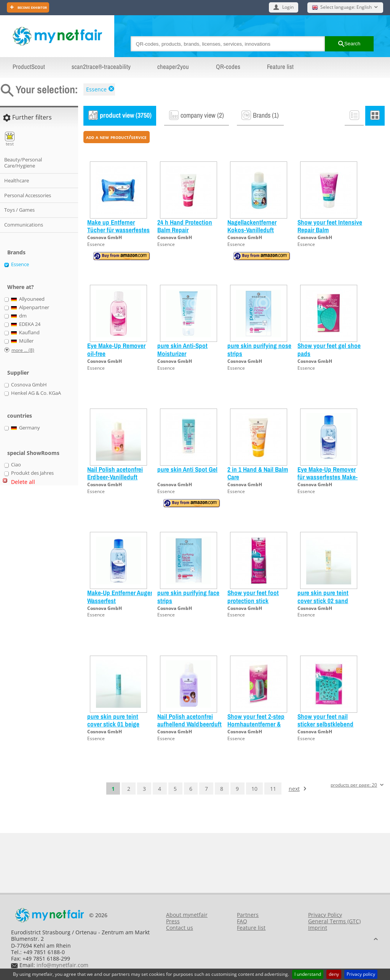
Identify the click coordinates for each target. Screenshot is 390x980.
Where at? (21, 287)
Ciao (16, 465)
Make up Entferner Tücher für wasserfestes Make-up (118, 230)
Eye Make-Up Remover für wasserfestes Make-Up (328, 477)
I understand (308, 974)
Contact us (180, 928)
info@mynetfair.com (62, 965)
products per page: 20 (354, 785)
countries (20, 416)
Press (173, 921)
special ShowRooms (33, 453)
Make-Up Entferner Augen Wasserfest (121, 596)
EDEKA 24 (26, 324)
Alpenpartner (30, 308)
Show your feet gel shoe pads (329, 349)
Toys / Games (19, 210)
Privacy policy (361, 974)
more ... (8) (23, 350)
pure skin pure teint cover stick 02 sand (323, 596)
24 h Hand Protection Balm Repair (185, 226)
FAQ (242, 921)
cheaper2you (173, 67)
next (294, 789)
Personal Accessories (28, 195)
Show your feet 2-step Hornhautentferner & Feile (256, 724)
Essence (96, 89)
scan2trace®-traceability (101, 67)
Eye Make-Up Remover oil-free (116, 349)
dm (19, 316)
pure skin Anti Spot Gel (187, 469)
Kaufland (26, 333)
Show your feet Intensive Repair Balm (330, 226)
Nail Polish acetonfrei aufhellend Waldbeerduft (189, 720)
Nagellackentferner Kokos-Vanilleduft (252, 226)
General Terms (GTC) (334, 921)
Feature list (280, 67)
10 (254, 789)
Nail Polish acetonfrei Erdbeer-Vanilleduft (115, 473)
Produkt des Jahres (32, 473)
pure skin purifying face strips (188, 596)
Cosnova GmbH (105, 237)
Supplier (18, 373)
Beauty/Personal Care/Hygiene (23, 163)
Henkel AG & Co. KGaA (36, 393)
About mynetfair (187, 915)
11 (273, 789)
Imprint (318, 928)
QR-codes (228, 67)
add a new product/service (116, 137)
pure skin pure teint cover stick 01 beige (113, 720)
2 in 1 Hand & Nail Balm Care (258, 473)
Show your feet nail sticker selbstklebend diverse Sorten (325, 724)
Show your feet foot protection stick (253, 596)
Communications (24, 225)
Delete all (23, 482)
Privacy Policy (325, 915)
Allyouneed (28, 299)
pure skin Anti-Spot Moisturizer (182, 349)
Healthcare (17, 180)
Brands (16, 252)
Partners (248, 915)
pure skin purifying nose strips (259, 349)
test (10, 139)
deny (334, 974)
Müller (22, 341)
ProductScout (29, 67)
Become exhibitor (32, 7)
